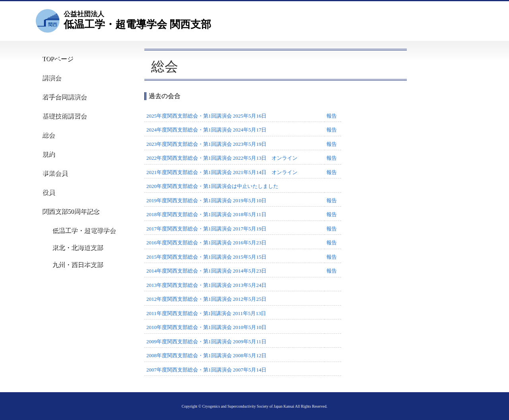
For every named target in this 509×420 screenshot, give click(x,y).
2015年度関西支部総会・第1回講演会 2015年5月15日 (206, 257)
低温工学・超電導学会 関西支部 (137, 20)
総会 (46, 140)
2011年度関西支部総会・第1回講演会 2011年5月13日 (206, 313)
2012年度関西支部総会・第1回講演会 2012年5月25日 (206, 299)
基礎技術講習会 (61, 119)
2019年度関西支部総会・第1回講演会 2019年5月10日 (206, 200)
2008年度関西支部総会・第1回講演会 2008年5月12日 (206, 355)
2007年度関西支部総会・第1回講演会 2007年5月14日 (206, 370)
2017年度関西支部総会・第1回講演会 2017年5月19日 (206, 229)
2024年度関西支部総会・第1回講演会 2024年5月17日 (206, 130)
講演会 (49, 79)
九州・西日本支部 (72, 287)
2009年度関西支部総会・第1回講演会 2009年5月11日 (206, 342)
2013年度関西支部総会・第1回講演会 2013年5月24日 (206, 285)
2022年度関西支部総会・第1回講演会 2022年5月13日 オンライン (222, 158)
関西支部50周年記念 (68, 221)
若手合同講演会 (61, 99)
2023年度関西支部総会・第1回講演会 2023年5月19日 (206, 144)
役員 (46, 200)
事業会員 (52, 180)
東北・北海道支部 (72, 265)
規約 (46, 160)
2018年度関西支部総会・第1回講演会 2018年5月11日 (206, 214)
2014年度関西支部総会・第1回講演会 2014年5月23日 (206, 271)
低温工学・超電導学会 (78, 243)
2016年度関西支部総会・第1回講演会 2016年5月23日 (206, 243)
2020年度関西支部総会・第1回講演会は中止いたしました (212, 186)
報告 (332, 116)
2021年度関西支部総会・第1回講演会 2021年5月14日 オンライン (222, 172)
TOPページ (55, 59)
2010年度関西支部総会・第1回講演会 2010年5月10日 (206, 327)
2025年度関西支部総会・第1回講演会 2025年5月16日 (206, 116)
